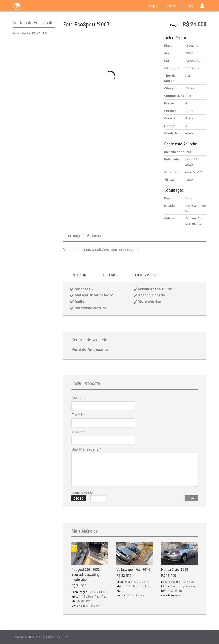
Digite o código (82, 493)
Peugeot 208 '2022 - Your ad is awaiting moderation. (87, 575)
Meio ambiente (148, 275)
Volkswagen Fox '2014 (133, 569)
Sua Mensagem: (86, 449)
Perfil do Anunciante (90, 350)
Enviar (191, 498)
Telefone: (79, 432)
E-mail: (79, 415)
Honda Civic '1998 (175, 569)
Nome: (78, 398)
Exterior (111, 275)
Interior (79, 275)
